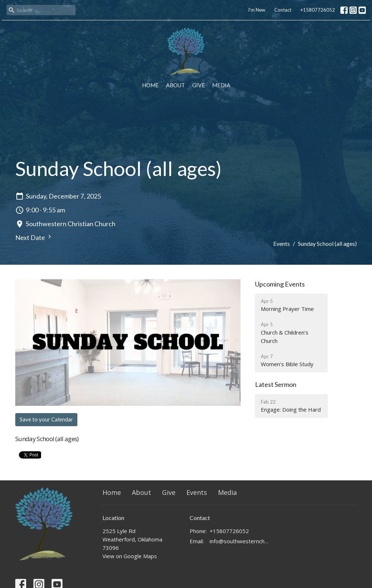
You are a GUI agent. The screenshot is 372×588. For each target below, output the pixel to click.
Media (221, 85)
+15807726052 (318, 10)
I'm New (257, 10)
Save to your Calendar (46, 419)
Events (282, 243)
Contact (283, 10)
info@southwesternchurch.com (240, 541)
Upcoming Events (280, 284)
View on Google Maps (130, 556)
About (175, 85)
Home (150, 85)
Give (199, 85)
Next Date (34, 237)
